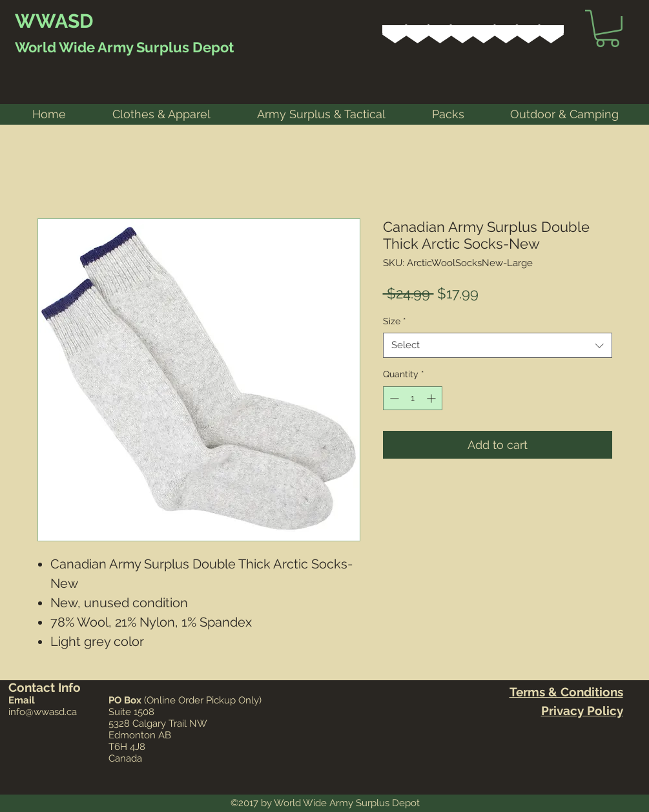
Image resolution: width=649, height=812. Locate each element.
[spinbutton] (413, 398)
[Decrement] (393, 398)
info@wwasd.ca (43, 712)
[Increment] (432, 398)
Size (395, 321)
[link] (607, 28)
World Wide (55, 47)
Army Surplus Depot (164, 47)
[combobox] (498, 345)
